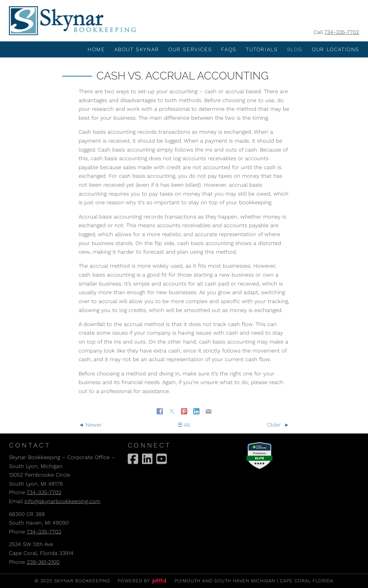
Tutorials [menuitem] (262, 49)
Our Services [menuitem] (190, 49)
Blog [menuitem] (295, 49)
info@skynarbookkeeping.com (62, 501)
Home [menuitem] (96, 49)
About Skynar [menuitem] (137, 49)
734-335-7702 (342, 32)
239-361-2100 (43, 562)
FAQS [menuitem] (229, 49)
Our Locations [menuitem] (335, 49)
